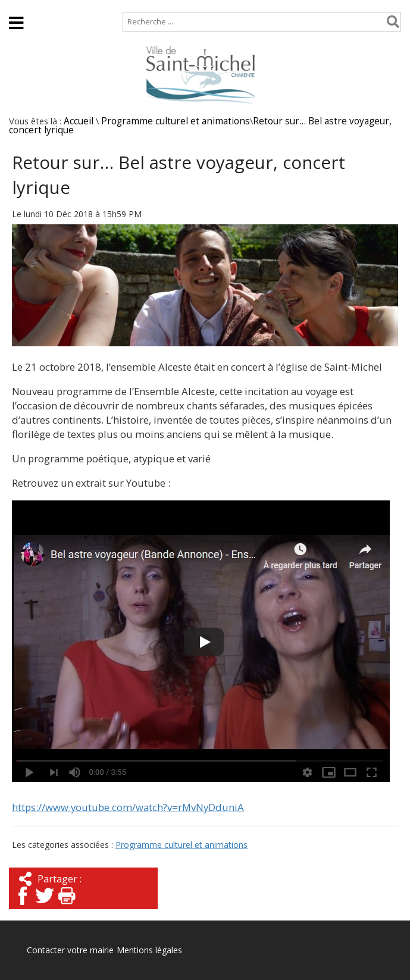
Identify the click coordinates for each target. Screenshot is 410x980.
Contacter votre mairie (70, 950)
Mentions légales (149, 950)
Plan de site (76, 6)
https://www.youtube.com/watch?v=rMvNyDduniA (128, 807)
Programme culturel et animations (176, 121)
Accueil (19, 6)
